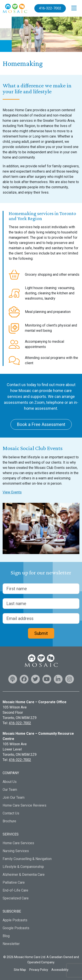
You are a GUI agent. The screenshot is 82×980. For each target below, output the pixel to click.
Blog (6, 936)
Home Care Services (18, 843)
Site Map (20, 970)
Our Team (10, 790)
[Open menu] (74, 8)
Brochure (9, 821)
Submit (41, 633)
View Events (12, 492)
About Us (10, 782)
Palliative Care (14, 882)
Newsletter (11, 944)
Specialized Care (16, 898)
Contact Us (11, 813)
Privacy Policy (39, 970)
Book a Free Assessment (41, 424)
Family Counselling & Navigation (27, 859)
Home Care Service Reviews (24, 805)
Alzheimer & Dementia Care (24, 875)
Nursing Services (16, 851)
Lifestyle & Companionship (23, 867)
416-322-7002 (50, 8)
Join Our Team (14, 797)
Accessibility (60, 970)
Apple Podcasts (15, 920)
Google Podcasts (16, 928)
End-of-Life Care (15, 890)
